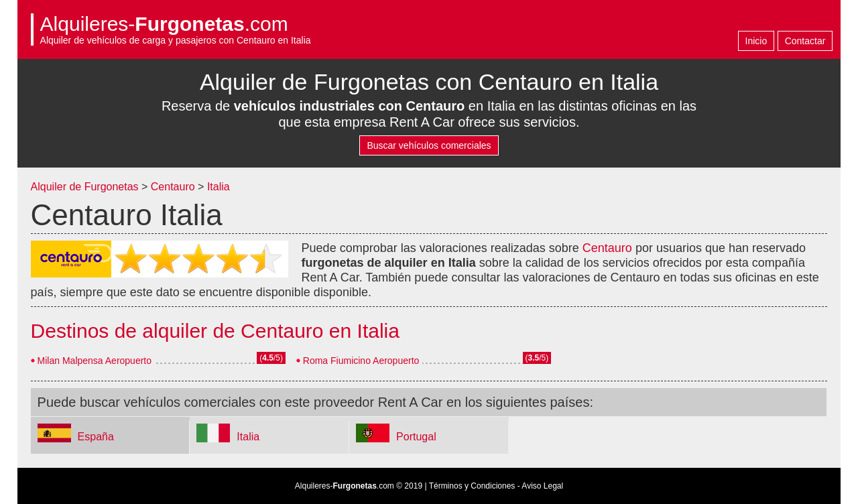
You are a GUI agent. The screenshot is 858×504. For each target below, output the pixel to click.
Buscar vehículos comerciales (429, 145)
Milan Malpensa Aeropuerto (95, 361)
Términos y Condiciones (472, 486)
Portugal (416, 437)
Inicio (756, 41)
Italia (219, 187)
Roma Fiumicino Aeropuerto (361, 361)
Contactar (805, 41)
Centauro (173, 187)
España (96, 437)
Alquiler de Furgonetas (85, 187)
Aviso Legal (542, 486)
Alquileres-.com (164, 24)
